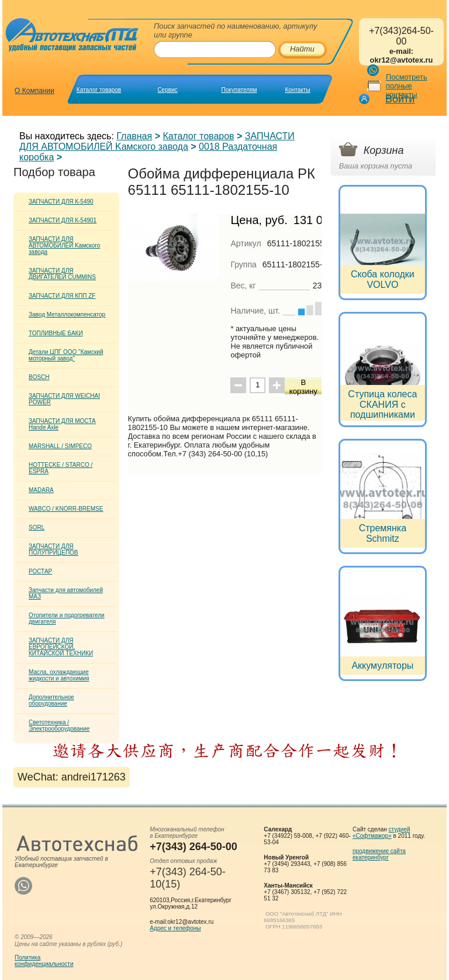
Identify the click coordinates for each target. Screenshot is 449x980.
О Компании (34, 91)
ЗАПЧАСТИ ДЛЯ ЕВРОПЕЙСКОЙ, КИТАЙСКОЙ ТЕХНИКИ (61, 647)
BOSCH (39, 377)
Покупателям (239, 90)
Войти (400, 99)
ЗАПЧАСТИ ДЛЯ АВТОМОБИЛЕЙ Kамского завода (157, 141)
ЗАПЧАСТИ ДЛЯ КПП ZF (62, 296)
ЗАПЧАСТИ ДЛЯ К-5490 (61, 202)
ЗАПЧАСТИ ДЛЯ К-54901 (63, 220)
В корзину (303, 387)
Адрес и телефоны (175, 928)
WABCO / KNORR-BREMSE (66, 509)
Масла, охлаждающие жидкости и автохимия (59, 675)
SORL (37, 527)
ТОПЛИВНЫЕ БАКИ (56, 333)
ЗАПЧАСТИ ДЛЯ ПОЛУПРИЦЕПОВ (53, 549)
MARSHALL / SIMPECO (60, 446)
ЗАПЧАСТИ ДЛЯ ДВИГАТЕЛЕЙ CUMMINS (62, 274)
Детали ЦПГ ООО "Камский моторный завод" (66, 355)
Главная (134, 136)
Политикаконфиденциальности (44, 961)
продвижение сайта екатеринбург (379, 854)
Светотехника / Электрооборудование (59, 725)
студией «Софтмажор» (381, 833)
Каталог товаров (99, 90)
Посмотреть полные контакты (407, 86)
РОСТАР (40, 571)
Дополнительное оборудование (51, 700)
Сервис (167, 90)
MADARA (41, 490)
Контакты (297, 90)
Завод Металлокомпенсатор (67, 314)
